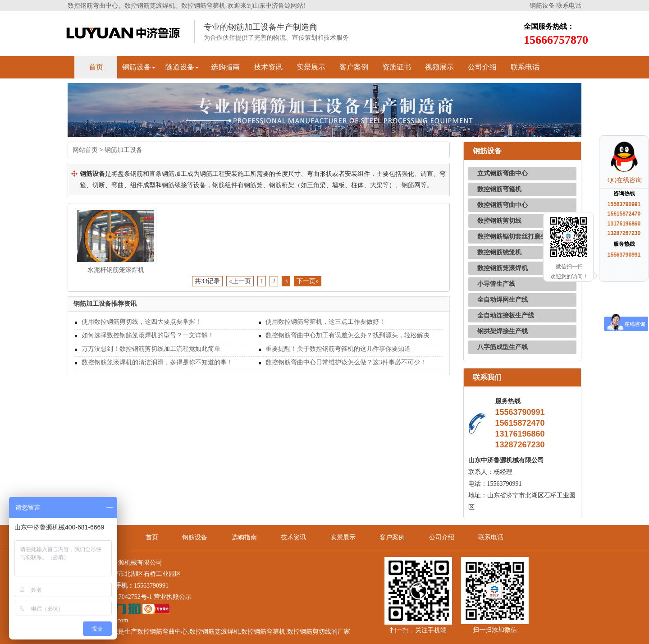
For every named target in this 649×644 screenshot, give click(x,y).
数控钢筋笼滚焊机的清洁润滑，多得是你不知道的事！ (157, 362)
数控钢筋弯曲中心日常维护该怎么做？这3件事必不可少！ (346, 362)
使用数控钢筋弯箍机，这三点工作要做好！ (325, 322)
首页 (96, 67)
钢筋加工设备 (123, 150)
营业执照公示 (173, 597)
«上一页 (240, 281)
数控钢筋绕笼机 (499, 252)
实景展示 (311, 67)
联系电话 (569, 6)
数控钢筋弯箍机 (499, 189)
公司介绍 (482, 67)
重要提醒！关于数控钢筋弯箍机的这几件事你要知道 (338, 349)
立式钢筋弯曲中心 (503, 173)
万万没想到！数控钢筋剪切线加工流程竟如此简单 (151, 349)
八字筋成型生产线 (503, 347)
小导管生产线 (496, 284)
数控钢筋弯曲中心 (503, 205)
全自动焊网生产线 (503, 300)
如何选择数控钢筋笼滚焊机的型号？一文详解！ (148, 335)
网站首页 (85, 150)
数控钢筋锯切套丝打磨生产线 (518, 237)
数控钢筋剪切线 (499, 221)
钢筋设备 (542, 6)
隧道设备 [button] (182, 67)
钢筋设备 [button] (139, 67)
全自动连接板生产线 (506, 315)
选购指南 (225, 67)
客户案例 (354, 67)
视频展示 (439, 67)
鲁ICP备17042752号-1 (122, 597)
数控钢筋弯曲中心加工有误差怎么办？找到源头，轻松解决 (347, 335)
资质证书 (397, 67)
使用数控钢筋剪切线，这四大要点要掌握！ (142, 322)
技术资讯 (268, 67)
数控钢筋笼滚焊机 (503, 268)
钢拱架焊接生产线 (503, 331)
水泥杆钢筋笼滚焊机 (116, 270)
